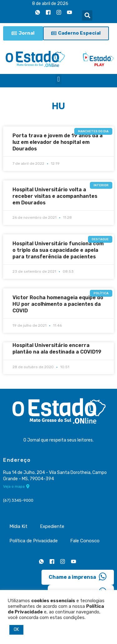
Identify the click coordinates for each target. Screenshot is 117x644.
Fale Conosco (85, 541)
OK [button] (16, 629)
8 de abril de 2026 (50, 4)
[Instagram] (59, 12)
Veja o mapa (16, 486)
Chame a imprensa (78, 577)
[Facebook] (48, 12)
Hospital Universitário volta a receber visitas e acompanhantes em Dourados (55, 196)
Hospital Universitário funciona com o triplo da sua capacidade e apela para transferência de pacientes (58, 250)
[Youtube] (69, 12)
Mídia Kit (18, 526)
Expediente (52, 526)
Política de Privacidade (34, 541)
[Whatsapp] (37, 12)
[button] (87, 15)
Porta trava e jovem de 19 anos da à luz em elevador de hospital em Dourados (58, 142)
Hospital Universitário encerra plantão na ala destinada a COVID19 (57, 349)
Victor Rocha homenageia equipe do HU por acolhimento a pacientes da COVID (58, 304)
